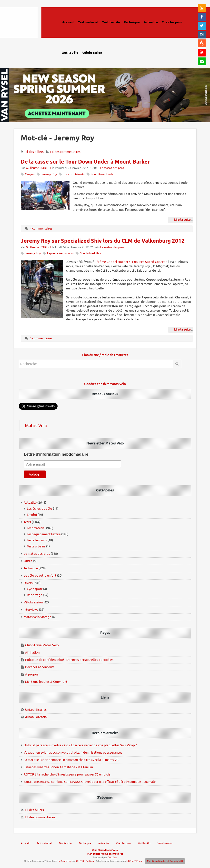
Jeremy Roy (49, 174)
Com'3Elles (134, 861)
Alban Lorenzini (36, 717)
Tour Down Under (103, 174)
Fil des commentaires (65, 152)
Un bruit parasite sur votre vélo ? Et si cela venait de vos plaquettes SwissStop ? (80, 745)
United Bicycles (36, 710)
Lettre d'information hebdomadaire (56, 454)
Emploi (32, 515)
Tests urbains (36, 546)
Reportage (35, 595)
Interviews (31, 610)
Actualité (30, 503)
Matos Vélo (36, 426)
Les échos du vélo (40, 509)
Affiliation (32, 652)
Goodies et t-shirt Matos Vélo (105, 384)
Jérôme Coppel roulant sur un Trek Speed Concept (131, 262)
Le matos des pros (112, 168)
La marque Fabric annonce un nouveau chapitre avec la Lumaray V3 (71, 760)
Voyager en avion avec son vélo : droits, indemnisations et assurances (73, 753)
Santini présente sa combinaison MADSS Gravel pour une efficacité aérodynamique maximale (90, 782)
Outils (28, 561)
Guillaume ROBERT (39, 168)
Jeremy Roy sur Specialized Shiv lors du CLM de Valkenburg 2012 (103, 241)
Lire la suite (182, 220)
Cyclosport (35, 589)
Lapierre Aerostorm (60, 254)
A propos (32, 674)
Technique (31, 568)
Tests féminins (37, 540)
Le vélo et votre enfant (40, 576)
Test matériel (36, 528)
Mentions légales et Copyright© (165, 861)
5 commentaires (41, 338)
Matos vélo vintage (37, 617)
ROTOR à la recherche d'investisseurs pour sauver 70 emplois (67, 774)
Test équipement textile (44, 534)
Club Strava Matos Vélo (42, 645)
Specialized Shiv (90, 254)
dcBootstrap (65, 861)
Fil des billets (34, 152)
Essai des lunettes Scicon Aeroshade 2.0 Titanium (58, 767)
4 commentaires (41, 228)
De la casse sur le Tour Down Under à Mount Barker (85, 162)
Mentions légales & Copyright (46, 682)
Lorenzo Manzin (74, 174)
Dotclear (112, 857)
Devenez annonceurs (40, 667)
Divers (28, 583)
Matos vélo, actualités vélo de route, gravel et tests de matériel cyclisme (26, 29)
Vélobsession (33, 602)
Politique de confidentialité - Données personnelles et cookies (69, 660)
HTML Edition (85, 861)
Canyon (30, 174)
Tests (27, 522)
